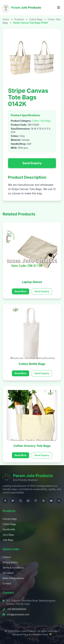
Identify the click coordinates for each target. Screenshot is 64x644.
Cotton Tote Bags (41, 121)
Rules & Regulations (13, 578)
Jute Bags (8, 540)
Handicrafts (9, 529)
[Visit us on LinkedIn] (28, 501)
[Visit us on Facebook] (5, 501)
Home (6, 19)
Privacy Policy (10, 562)
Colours (7, 557)
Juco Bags (8, 535)
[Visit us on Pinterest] (36, 501)
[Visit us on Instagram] (21, 501)
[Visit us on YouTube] (51, 501)
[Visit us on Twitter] (13, 501)
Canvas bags (10, 519)
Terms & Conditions (13, 568)
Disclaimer (8, 573)
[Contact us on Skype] (43, 501)
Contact (7, 583)
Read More (21, 291)
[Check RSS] (59, 501)
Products (19, 19)
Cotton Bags (36, 19)
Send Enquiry (32, 163)
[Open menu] (59, 8)
